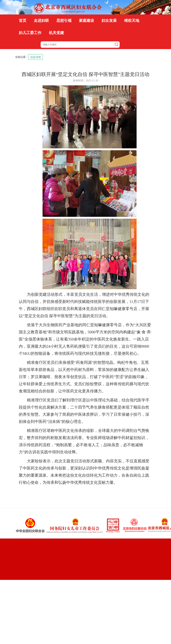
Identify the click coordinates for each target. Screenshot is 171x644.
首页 (23, 20)
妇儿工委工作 (30, 33)
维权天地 (132, 20)
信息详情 (36, 57)
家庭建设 (87, 20)
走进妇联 (41, 20)
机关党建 (56, 33)
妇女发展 (109, 20)
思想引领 (64, 20)
